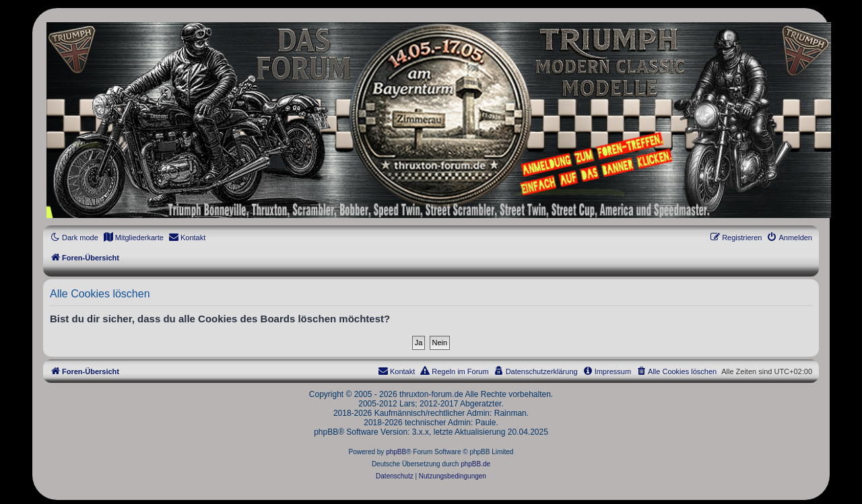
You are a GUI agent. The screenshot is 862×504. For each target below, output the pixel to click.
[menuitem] (133, 238)
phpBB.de (475, 464)
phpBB (396, 452)
